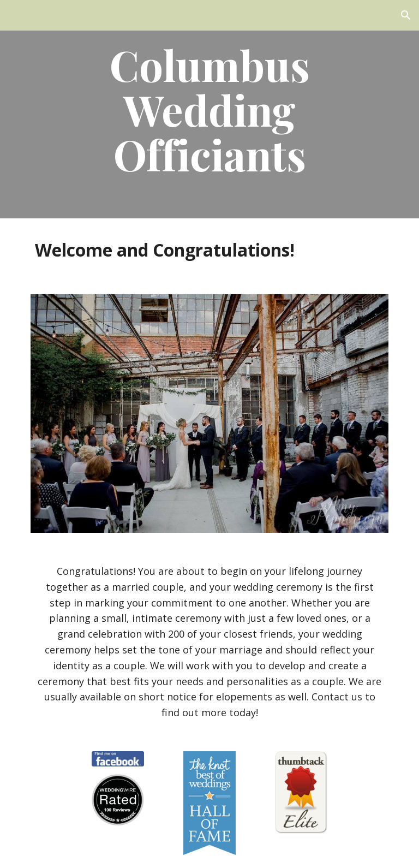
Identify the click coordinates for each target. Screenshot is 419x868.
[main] (209, 109)
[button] (406, 15)
